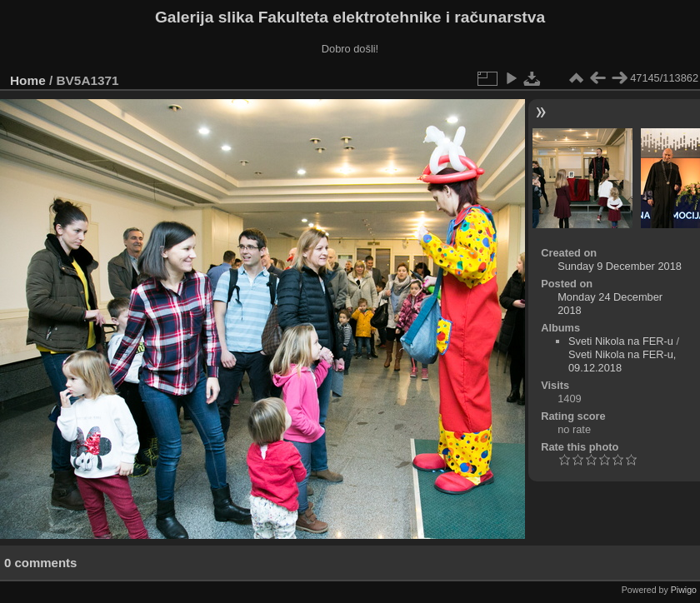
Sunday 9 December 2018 (620, 266)
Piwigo (684, 590)
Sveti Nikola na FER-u (621, 341)
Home (28, 80)
